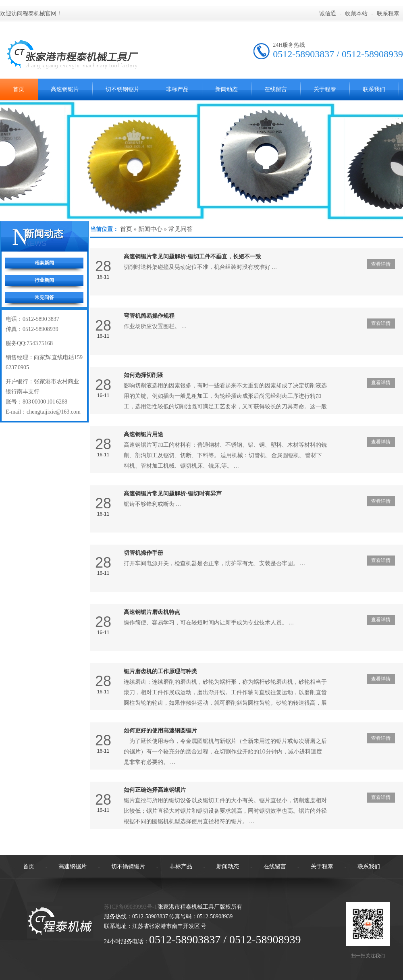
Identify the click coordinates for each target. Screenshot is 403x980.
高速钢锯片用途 (143, 434)
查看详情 (381, 264)
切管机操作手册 (143, 553)
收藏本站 (356, 14)
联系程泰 (388, 14)
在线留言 (276, 89)
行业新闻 (44, 280)
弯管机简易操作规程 (149, 316)
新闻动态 (226, 89)
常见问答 (44, 298)
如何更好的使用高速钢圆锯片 (160, 730)
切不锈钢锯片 (123, 89)
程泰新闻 (44, 263)
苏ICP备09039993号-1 (130, 907)
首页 (126, 229)
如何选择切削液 (143, 375)
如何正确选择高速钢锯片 (155, 790)
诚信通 (328, 14)
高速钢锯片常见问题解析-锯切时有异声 (173, 493)
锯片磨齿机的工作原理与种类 (160, 671)
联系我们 (374, 89)
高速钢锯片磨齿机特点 (152, 612)
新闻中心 (150, 229)
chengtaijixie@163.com (54, 412)
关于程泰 (325, 89)
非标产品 (177, 89)
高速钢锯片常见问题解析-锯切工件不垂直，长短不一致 (192, 256)
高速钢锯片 (65, 89)
